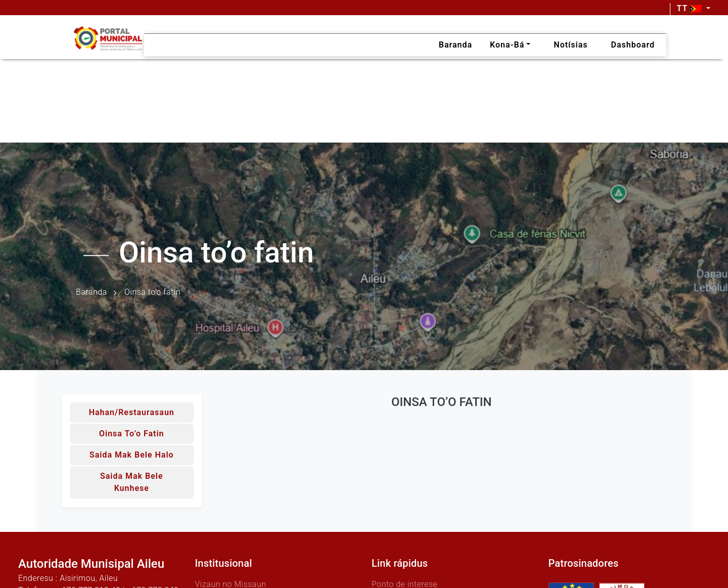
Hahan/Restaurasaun (132, 412)
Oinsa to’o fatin (132, 434)
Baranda (92, 292)
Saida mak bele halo (132, 455)
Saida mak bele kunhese (132, 482)
